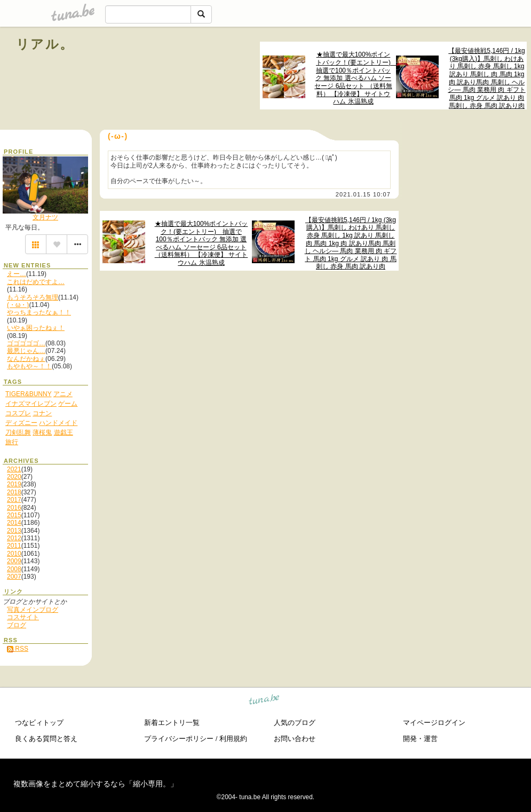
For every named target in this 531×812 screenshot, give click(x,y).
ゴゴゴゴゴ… (26, 343)
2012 (14, 538)
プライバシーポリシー (179, 739)
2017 (14, 500)
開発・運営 (420, 739)
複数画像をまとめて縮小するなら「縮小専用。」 (96, 784)
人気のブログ (295, 723)
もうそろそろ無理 (33, 297)
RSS (18, 649)
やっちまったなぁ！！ (39, 312)
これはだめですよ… (36, 282)
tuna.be (264, 701)
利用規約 (233, 739)
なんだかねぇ (26, 359)
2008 (14, 569)
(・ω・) (18, 305)
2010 (14, 554)
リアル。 (45, 44)
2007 (14, 577)
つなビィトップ (39, 723)
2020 (14, 477)
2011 (14, 546)
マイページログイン (434, 723)
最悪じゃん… (26, 351)
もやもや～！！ (29, 366)
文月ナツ (45, 217)
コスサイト (23, 617)
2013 (14, 531)
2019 (14, 484)
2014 (14, 523)
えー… (17, 274)
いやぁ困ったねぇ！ (36, 328)
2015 (14, 515)
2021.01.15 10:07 (363, 194)
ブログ (17, 625)
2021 (14, 469)
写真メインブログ (33, 610)
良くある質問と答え (46, 739)
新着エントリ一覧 (172, 723)
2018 (14, 492)
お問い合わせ (295, 739)
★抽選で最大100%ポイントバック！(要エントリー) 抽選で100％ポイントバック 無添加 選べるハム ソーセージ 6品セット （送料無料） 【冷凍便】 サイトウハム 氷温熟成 (354, 78)
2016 (14, 508)
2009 (14, 561)
